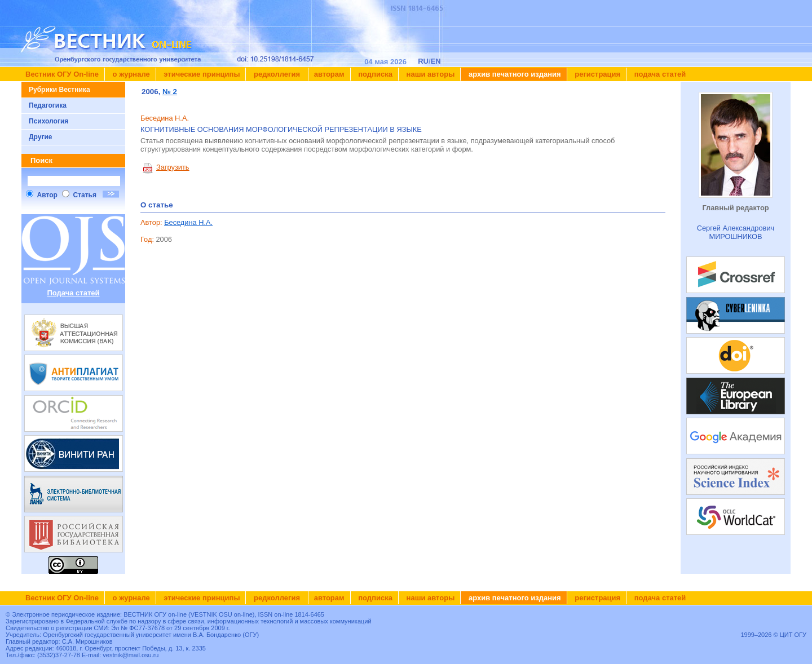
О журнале (130, 74)
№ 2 (170, 92)
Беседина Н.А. (188, 222)
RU (423, 61)
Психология (48, 121)
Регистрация (597, 74)
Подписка (374, 74)
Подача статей (659, 74)
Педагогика (48, 105)
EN (436, 61)
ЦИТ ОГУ (793, 635)
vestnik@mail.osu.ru (131, 655)
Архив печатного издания (513, 74)
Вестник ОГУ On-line (62, 74)
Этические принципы (201, 74)
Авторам (329, 74)
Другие (40, 137)
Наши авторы (429, 74)
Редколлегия (277, 74)
